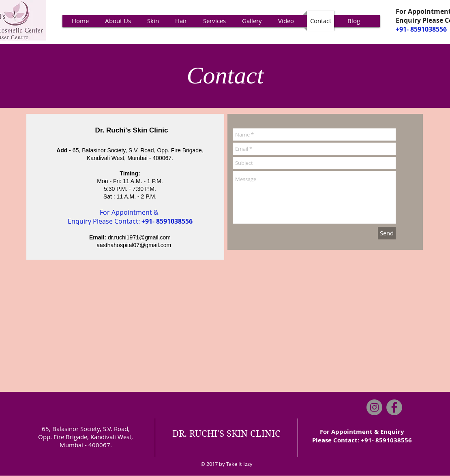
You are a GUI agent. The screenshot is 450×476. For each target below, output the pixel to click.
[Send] (387, 233)
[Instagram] (374, 407)
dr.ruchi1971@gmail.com (139, 237)
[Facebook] (394, 407)
